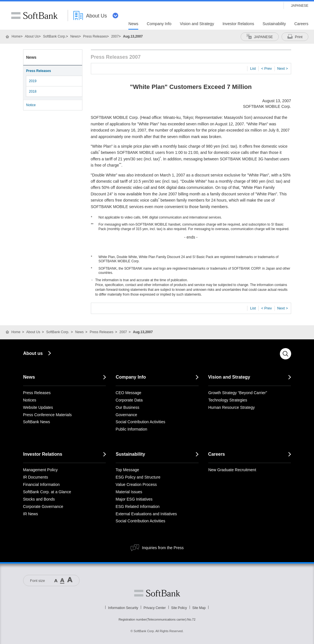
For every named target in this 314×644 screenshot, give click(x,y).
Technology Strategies (228, 400)
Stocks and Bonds (39, 499)
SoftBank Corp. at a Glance (47, 492)
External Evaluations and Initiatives (146, 514)
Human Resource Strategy (231, 407)
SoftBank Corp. (54, 36)
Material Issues (129, 492)
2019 (33, 81)
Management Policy (40, 470)
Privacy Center (155, 608)
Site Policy (179, 608)
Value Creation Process (136, 484)
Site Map (199, 608)
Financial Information (41, 484)
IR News (31, 514)
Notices (30, 400)
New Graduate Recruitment (232, 470)
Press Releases (95, 36)
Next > (283, 68)
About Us (32, 36)
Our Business (128, 407)
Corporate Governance (43, 507)
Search (286, 354)
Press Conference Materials (48, 415)
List (253, 68)
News (74, 36)
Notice (31, 105)
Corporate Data (129, 400)
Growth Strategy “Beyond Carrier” (238, 393)
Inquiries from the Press (163, 548)
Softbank (157, 593)
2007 (115, 36)
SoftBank (34, 16)
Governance (126, 415)
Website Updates (38, 407)
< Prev (267, 68)
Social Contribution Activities (140, 422)
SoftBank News (37, 422)
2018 (33, 91)
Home (16, 36)
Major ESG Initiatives (134, 499)
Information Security (123, 608)
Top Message (127, 470)
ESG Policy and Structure (138, 477)
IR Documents (36, 477)
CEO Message (129, 393)
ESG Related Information (138, 507)
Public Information (131, 429)
